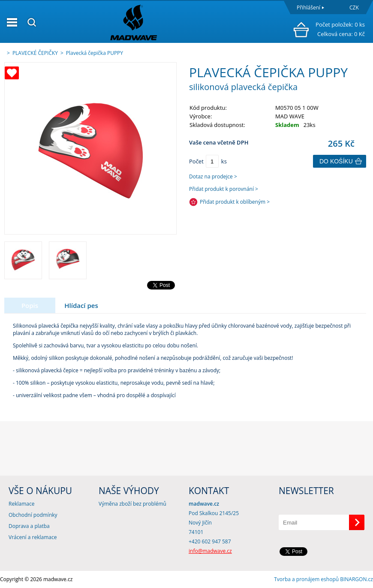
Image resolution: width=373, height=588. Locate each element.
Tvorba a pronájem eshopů (306, 579)
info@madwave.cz (210, 551)
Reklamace (21, 504)
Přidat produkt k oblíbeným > (235, 202)
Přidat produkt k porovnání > (224, 189)
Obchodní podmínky (33, 515)
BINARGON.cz (356, 579)
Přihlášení (308, 8)
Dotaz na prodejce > (213, 176)
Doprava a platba (29, 526)
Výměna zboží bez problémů (132, 504)
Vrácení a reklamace (33, 537)
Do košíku (336, 161)
